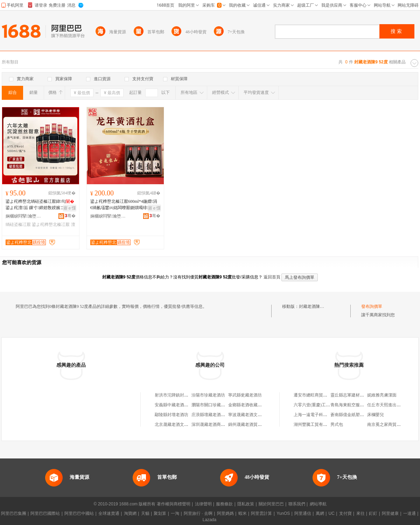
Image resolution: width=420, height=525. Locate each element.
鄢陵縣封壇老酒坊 (171, 415)
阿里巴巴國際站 (45, 513)
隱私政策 (246, 504)
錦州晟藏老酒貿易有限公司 (253, 424)
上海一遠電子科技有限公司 (319, 415)
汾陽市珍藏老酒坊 (208, 395)
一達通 (409, 513)
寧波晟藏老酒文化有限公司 (253, 415)
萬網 (320, 513)
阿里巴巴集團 (14, 513)
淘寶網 (130, 513)
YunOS (283, 513)
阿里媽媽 (225, 513)
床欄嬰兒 (376, 415)
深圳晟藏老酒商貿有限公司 (217, 424)
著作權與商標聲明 (174, 504)
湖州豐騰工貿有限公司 (315, 424)
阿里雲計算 (261, 513)
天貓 (145, 513)
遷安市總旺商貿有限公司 (317, 395)
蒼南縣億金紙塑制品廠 (351, 415)
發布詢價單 (372, 306)
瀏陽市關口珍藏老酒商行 (215, 405)
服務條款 (224, 504)
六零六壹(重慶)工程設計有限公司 (324, 405)
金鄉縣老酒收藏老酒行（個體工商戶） (264, 405)
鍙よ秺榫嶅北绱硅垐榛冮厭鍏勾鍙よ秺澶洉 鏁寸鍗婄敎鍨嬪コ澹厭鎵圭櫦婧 (40, 205)
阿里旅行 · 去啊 (198, 513)
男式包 (337, 424)
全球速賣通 (109, 513)
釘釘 (373, 513)
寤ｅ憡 (70, 208)
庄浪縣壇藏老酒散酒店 (212, 415)
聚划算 (160, 513)
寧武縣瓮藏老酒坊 (245, 395)
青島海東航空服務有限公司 (356, 405)
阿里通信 (303, 513)
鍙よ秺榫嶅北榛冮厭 (51, 224)
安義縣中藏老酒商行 (174, 405)
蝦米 (243, 513)
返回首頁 (272, 277)
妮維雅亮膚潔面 (382, 395)
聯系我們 (297, 504)
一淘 (175, 513)
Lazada (209, 520)
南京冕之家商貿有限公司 (390, 424)
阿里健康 (390, 513)
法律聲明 (203, 504)
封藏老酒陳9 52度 (315, 306)
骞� (70, 216)
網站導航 (318, 504)
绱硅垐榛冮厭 (18, 224)
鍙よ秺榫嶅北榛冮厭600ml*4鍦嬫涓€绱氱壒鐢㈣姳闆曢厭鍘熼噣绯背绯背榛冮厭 (124, 205)
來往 (360, 513)
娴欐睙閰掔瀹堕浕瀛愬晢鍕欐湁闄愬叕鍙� (25, 216)
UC (332, 513)
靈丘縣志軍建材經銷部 (351, 395)
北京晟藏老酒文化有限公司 (180, 424)
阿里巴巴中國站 (79, 513)
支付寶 (345, 513)
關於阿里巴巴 (271, 504)
